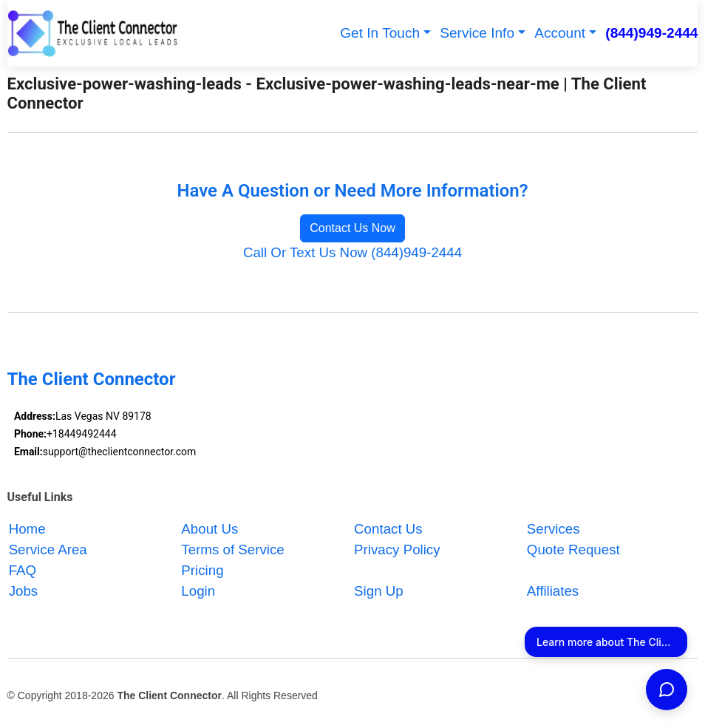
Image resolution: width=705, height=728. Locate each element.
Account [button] (560, 33)
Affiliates (553, 591)
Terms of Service (232, 550)
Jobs (24, 591)
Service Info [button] (477, 33)
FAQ (23, 570)
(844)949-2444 (651, 33)
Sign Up (379, 591)
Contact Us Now (352, 228)
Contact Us (388, 529)
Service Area (48, 550)
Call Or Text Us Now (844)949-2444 (352, 252)
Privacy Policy (397, 550)
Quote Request (573, 550)
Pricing (202, 570)
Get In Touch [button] (380, 33)
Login (198, 591)
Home (27, 529)
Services (554, 529)
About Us (210, 529)
